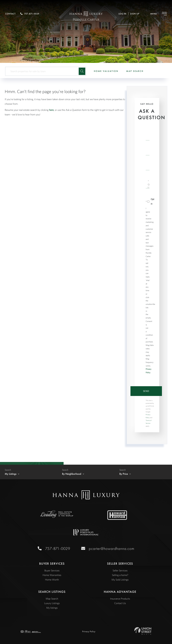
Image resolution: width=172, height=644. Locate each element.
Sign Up (135, 14)
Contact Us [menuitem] (120, 603)
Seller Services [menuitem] (120, 571)
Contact (10, 14)
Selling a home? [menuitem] (120, 575)
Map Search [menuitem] (52, 599)
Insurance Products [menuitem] (120, 599)
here (51, 110)
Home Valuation (106, 71)
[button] (82, 71)
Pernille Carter (86, 20)
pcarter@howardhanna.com (111, 549)
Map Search (135, 71)
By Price (124, 474)
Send (146, 391)
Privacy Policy (89, 632)
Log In (122, 14)
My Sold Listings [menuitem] (120, 580)
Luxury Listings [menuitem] (52, 603)
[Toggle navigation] (155, 14)
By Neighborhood (72, 474)
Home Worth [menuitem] (52, 580)
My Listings (11, 474)
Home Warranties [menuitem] (52, 575)
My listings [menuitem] (52, 608)
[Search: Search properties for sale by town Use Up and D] (43, 71)
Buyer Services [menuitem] (52, 571)
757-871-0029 (30, 14)
